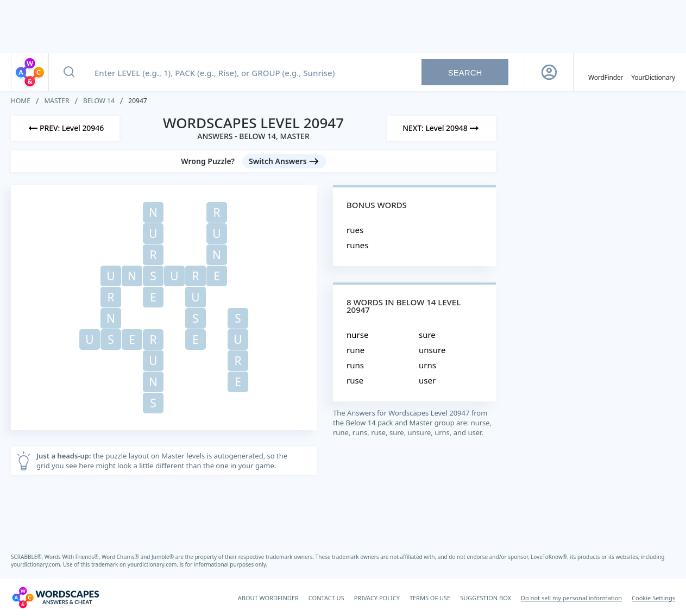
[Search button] (69, 72)
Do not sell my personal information (571, 598)
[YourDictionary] (653, 72)
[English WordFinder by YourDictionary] (606, 72)
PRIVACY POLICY (377, 598)
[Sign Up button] (549, 72)
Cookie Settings (653, 598)
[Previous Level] (65, 128)
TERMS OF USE (430, 598)
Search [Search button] (465, 73)
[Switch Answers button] (284, 161)
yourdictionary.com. (37, 564)
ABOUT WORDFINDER (268, 598)
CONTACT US (326, 598)
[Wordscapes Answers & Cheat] (55, 598)
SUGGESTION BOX (486, 598)
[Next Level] (442, 128)
